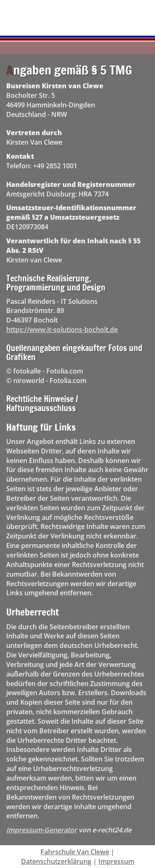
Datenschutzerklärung (56, 861)
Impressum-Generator (42, 830)
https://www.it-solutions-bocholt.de (62, 330)
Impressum (116, 861)
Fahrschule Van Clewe (75, 852)
